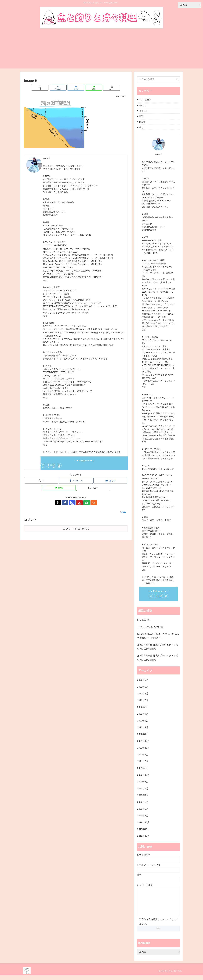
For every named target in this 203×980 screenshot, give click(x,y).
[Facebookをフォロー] (48, 465)
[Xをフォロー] (43, 465)
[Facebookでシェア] (59, 88)
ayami (46, 158)
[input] (158, 79)
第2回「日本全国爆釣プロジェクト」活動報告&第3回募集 (158, 658)
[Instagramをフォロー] (54, 465)
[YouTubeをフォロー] (59, 465)
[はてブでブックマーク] (76, 88)
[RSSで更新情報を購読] (91, 503)
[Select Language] (158, 957)
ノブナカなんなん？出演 (150, 627)
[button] (111, 88)
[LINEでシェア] (93, 88)
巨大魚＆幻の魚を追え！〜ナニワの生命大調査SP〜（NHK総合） (158, 636)
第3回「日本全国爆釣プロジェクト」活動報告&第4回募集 (158, 647)
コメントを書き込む (76, 529)
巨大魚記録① (144, 620)
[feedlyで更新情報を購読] (85, 503)
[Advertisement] (102, 49)
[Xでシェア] (41, 88)
